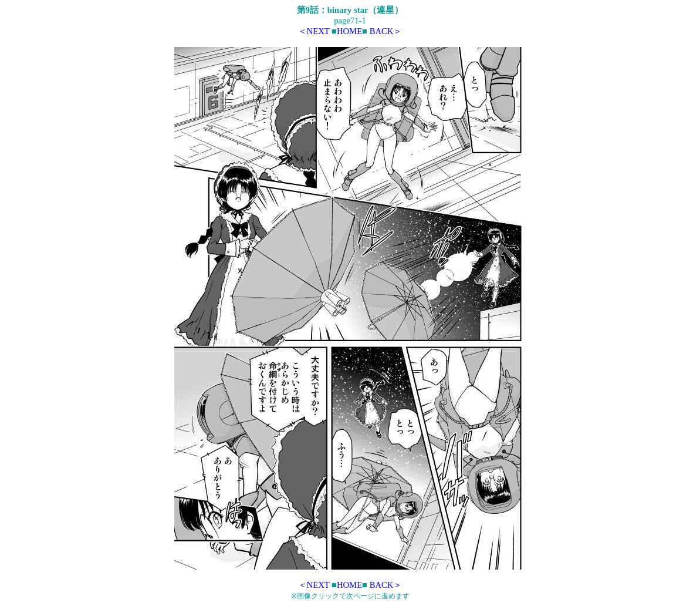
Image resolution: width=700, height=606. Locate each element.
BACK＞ (386, 31)
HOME (349, 31)
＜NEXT (314, 31)
